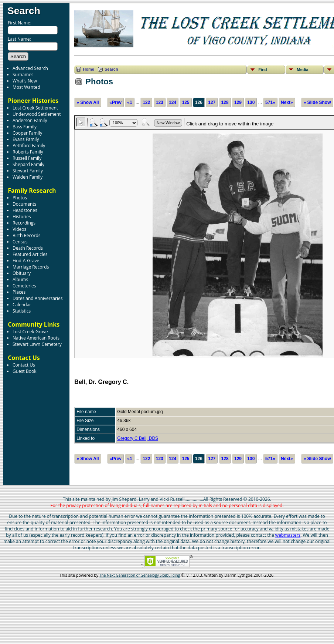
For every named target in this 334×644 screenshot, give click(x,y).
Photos (20, 198)
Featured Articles (30, 254)
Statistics (22, 311)
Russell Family (27, 158)
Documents (24, 204)
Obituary (22, 273)
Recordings (24, 223)
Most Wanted (26, 87)
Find (263, 70)
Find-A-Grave (26, 261)
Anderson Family (30, 120)
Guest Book (24, 371)
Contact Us (24, 365)
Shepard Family (28, 164)
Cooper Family (27, 133)
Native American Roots (36, 338)
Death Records (28, 248)
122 (146, 102)
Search (24, 11)
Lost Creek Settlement (35, 108)
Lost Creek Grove (30, 332)
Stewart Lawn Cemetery (37, 344)
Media (302, 70)
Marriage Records (31, 267)
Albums (20, 279)
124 (173, 102)
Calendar (22, 305)
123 (160, 102)
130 (251, 102)
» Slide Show (317, 102)
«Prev (115, 102)
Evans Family (26, 139)
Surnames (23, 75)
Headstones (25, 210)
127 (212, 102)
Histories (22, 217)
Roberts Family (28, 152)
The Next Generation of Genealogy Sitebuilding (140, 575)
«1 (129, 102)
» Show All (88, 102)
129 (238, 102)
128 (225, 102)
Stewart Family (28, 171)
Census (20, 242)
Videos (19, 229)
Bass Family (25, 127)
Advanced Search (30, 68)
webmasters (288, 535)
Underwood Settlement (37, 114)
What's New (25, 81)
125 (185, 102)
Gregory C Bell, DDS (138, 438)
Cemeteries (24, 286)
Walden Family (28, 177)
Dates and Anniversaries (38, 298)
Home (88, 69)
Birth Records (27, 235)
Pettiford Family (29, 146)
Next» (287, 102)
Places (19, 292)
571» (270, 102)
